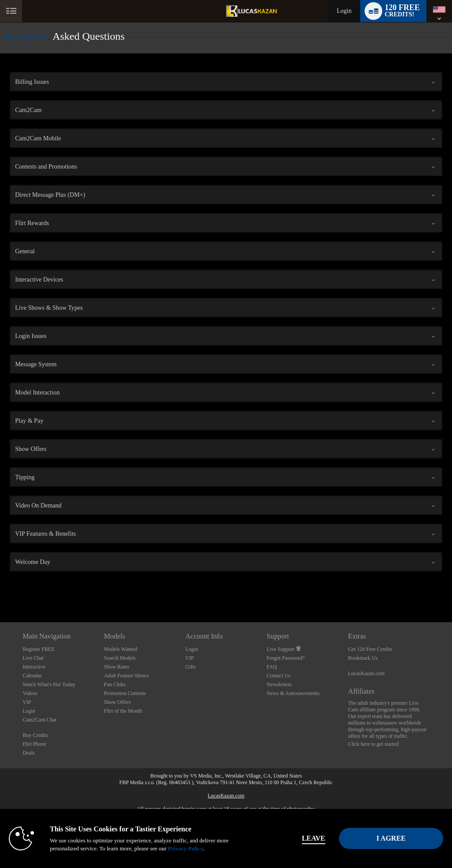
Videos (30, 693)
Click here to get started (373, 744)
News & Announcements (293, 693)
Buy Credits (35, 735)
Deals (28, 753)
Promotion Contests (125, 693)
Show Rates (116, 667)
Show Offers (117, 702)
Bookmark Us (363, 658)
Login (344, 11)
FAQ (272, 667)
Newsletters (279, 684)
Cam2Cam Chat (40, 720)
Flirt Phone (34, 744)
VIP (27, 702)
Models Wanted (120, 649)
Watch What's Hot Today (49, 684)
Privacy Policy (185, 848)
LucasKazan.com (366, 673)
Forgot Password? (286, 658)
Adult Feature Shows (126, 676)
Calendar (32, 676)
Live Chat (33, 658)
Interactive (34, 667)
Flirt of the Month (123, 711)
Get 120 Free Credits (370, 649)
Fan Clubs (115, 684)
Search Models (120, 658)
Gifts (191, 667)
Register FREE (38, 649)
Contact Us (279, 676)
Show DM (0, 589)
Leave (314, 838)
